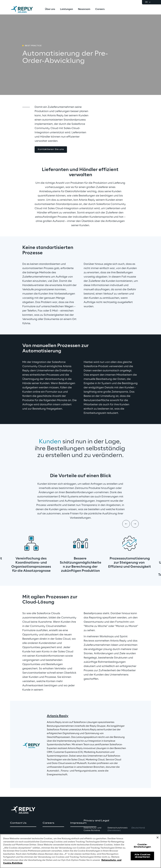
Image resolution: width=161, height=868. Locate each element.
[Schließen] (158, 838)
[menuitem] (50, 9)
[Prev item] (126, 524)
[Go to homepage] (25, 9)
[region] (80, 851)
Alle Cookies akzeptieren (142, 856)
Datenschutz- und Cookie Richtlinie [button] (92, 829)
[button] (51, 150)
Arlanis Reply (58, 716)
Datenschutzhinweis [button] (118, 829)
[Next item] (135, 524)
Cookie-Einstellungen (142, 846)
